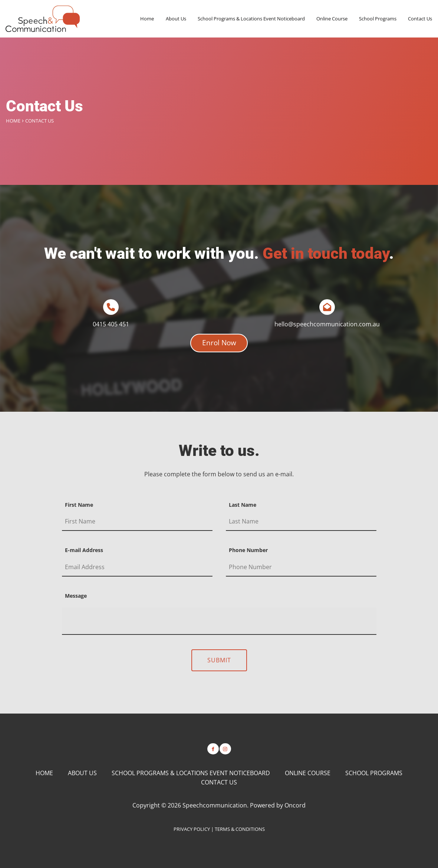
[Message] (219, 621)
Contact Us (420, 19)
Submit (219, 660)
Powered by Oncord (278, 805)
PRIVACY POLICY (192, 829)
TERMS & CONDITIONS (240, 829)
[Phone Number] (301, 567)
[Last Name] (301, 522)
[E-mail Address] (137, 567)
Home (147, 19)
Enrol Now (219, 338)
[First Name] (137, 522)
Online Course (332, 19)
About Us (176, 19)
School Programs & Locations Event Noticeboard (251, 19)
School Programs (378, 19)
